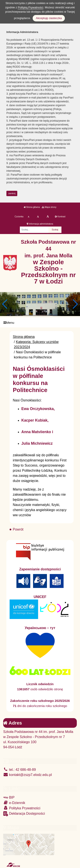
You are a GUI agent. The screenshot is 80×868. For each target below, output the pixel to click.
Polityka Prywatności (22, 808)
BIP (9, 797)
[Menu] (40, 323)
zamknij (12, 193)
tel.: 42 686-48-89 (20, 770)
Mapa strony (49, 207)
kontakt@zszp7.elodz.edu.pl (28, 775)
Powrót (18, 529)
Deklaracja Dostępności (24, 814)
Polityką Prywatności (30, 7)
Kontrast (60, 217)
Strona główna (32, 207)
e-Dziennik (14, 803)
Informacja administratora (40, 224)
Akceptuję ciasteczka (49, 18)
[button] (75, 304)
